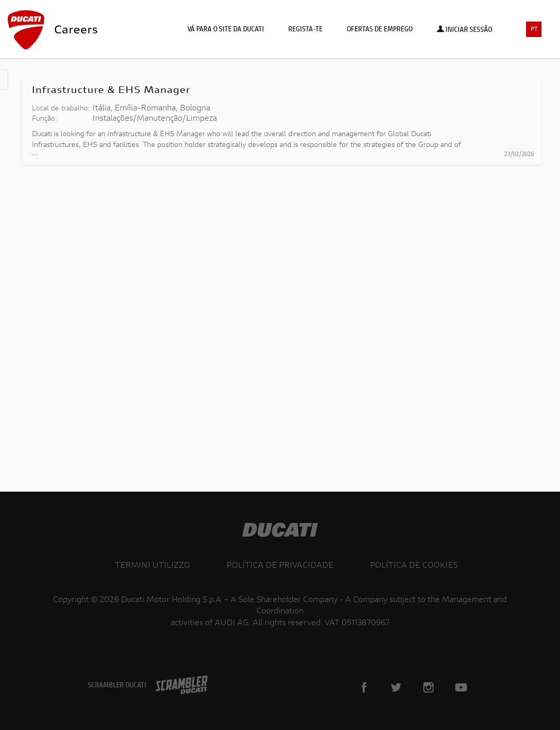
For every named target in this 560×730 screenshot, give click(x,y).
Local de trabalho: (61, 109)
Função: (44, 119)
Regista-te (305, 30)
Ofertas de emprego (380, 30)
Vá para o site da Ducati (226, 30)
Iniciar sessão (464, 30)
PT (534, 30)
